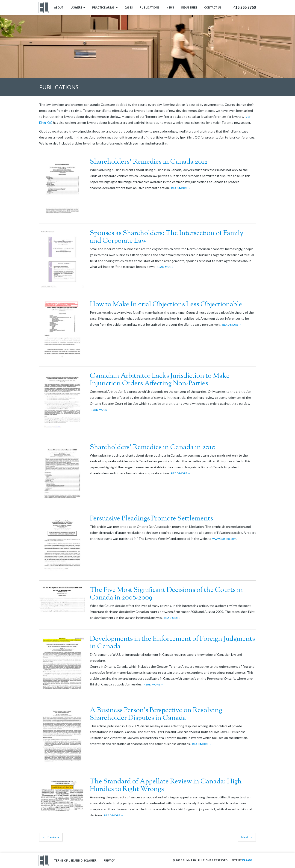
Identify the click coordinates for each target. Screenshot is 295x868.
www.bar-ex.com (224, 539)
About (59, 7)
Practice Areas (105, 7)
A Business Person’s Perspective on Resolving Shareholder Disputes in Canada (156, 714)
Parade (247, 860)
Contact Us (213, 7)
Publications (150, 7)
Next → (247, 837)
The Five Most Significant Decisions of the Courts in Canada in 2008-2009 (166, 594)
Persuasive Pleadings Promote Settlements (151, 519)
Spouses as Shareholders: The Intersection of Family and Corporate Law (167, 237)
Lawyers (78, 7)
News (170, 7)
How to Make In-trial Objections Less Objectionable (166, 305)
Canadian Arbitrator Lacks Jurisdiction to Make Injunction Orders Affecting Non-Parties (160, 380)
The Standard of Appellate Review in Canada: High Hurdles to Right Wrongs (166, 785)
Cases (129, 7)
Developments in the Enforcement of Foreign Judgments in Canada (172, 643)
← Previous (51, 837)
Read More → (181, 188)
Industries (189, 7)
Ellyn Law (43, 7)
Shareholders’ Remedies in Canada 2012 (149, 162)
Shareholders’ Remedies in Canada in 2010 (153, 447)
